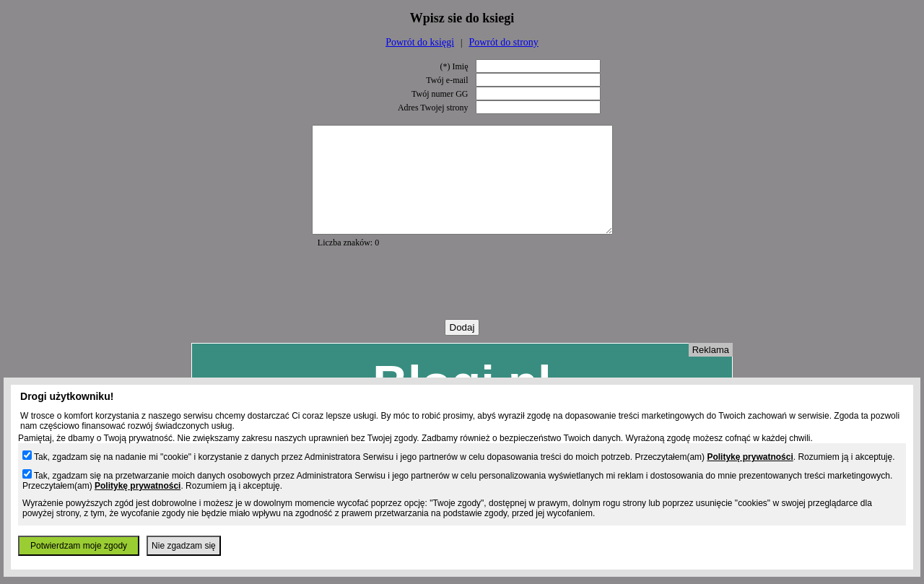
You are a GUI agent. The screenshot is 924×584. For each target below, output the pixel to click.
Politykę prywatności (750, 457)
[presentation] (462, 305)
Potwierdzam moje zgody (79, 546)
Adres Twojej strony (433, 108)
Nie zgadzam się (184, 546)
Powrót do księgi (420, 42)
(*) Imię (454, 66)
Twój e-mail (447, 80)
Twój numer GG (440, 94)
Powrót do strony (503, 42)
